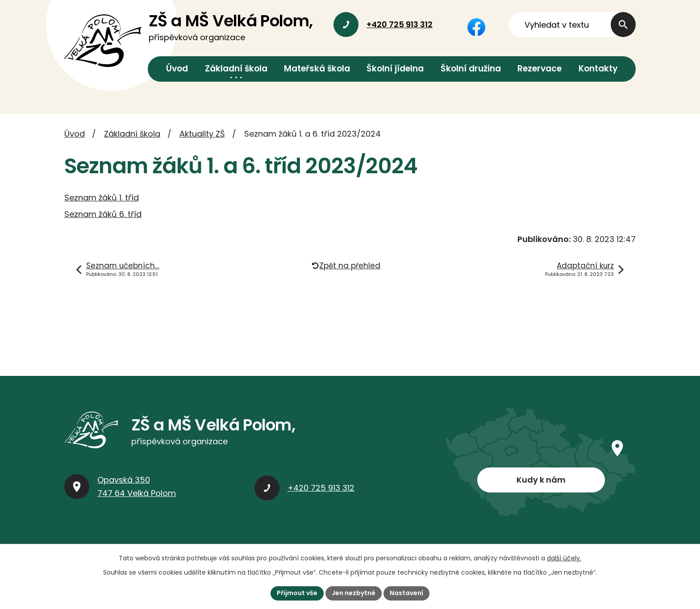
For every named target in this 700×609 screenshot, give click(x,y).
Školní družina (471, 69)
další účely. (564, 558)
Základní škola (236, 69)
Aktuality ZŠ (202, 134)
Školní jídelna (395, 69)
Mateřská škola (317, 69)
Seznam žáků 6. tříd (103, 214)
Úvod (177, 69)
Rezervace (540, 69)
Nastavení (406, 593)
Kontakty (598, 69)
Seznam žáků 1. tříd (102, 198)
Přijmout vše (297, 593)
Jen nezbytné (354, 593)
